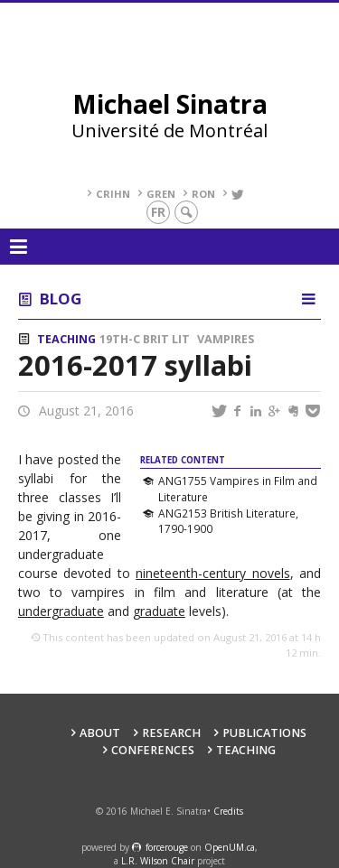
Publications (264, 733)
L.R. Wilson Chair (158, 861)
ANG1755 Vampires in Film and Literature (238, 489)
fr (158, 212)
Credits (228, 811)
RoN (203, 194)
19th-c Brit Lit (145, 339)
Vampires (226, 339)
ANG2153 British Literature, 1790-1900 (228, 521)
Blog (61, 299)
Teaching (66, 339)
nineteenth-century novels (212, 573)
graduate (159, 611)
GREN (161, 194)
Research (171, 733)
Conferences (153, 750)
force (167, 847)
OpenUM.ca (230, 847)
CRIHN (113, 194)
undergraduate (61, 611)
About (100, 733)
